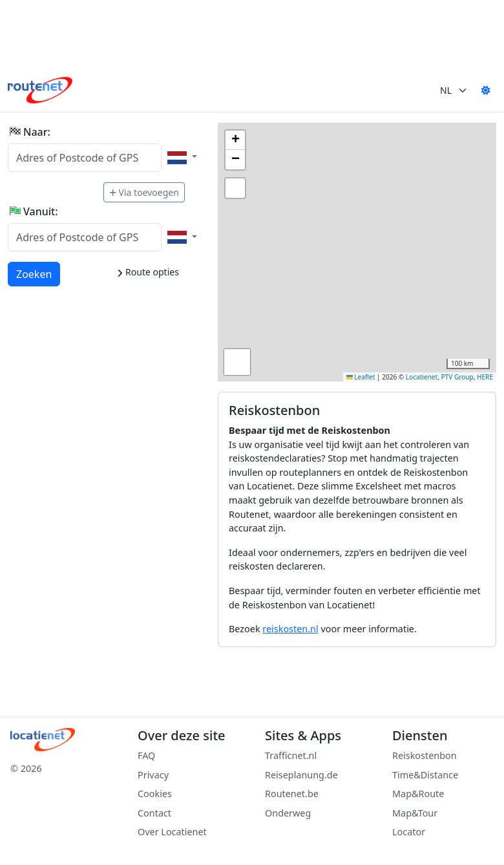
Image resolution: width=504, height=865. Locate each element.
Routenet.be (292, 794)
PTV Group (457, 377)
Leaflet (361, 377)
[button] (235, 140)
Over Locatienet (172, 832)
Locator (409, 832)
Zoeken (35, 273)
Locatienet (422, 377)
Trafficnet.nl (291, 755)
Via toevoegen (144, 192)
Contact (154, 813)
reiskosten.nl (290, 629)
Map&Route (418, 794)
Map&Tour (415, 813)
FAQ (146, 755)
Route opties (148, 272)
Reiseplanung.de (301, 775)
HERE (485, 377)
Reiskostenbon (425, 755)
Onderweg (288, 813)
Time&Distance (425, 775)
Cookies (155, 794)
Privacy (153, 775)
